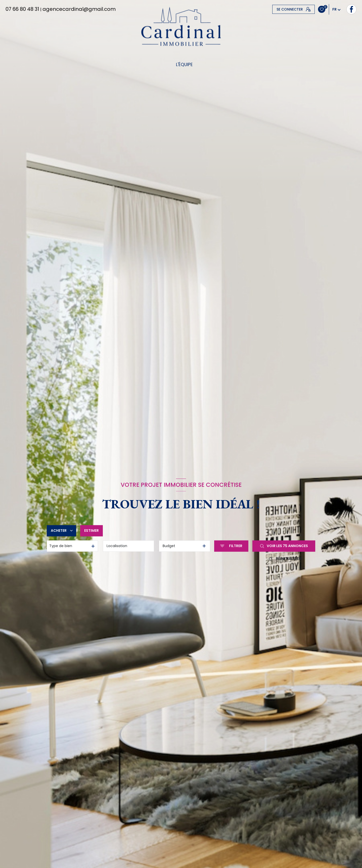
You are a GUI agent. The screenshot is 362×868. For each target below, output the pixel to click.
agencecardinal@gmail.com (79, 9)
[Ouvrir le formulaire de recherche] (231, 546)
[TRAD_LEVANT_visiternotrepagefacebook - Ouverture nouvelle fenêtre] (277, 9)
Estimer (92, 531)
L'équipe (184, 65)
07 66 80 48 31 (22, 9)
